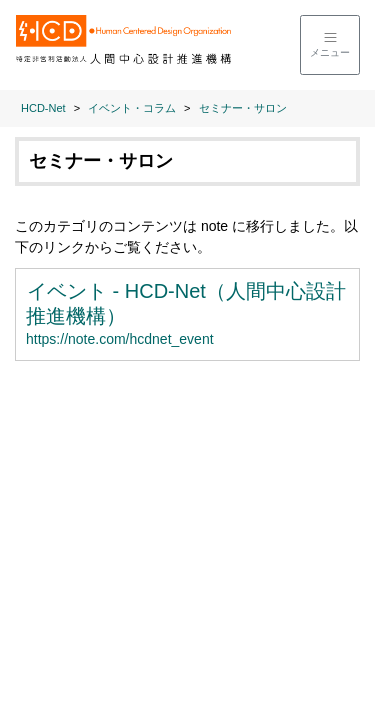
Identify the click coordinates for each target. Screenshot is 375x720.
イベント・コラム (132, 108)
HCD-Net (43, 108)
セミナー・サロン (243, 108)
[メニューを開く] (330, 45)
